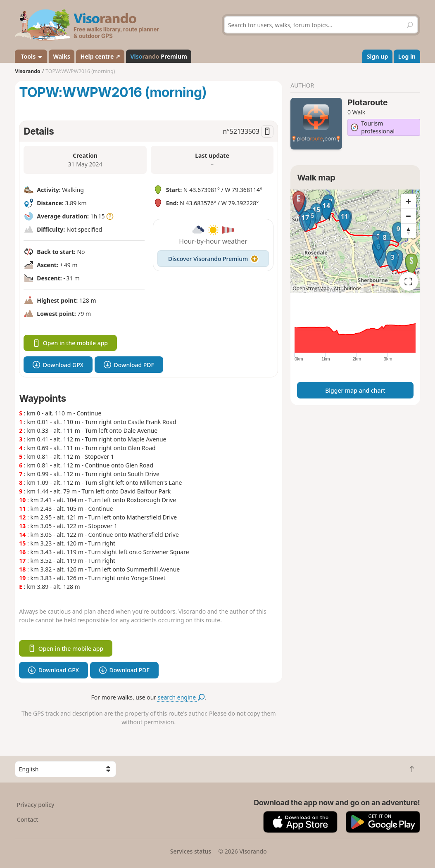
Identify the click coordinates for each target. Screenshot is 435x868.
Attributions (348, 288)
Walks (62, 56)
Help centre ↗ (100, 56)
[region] (355, 241)
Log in (407, 56)
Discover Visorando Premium (213, 259)
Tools (31, 56)
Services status (191, 851)
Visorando (27, 71)
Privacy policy (36, 805)
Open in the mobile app (70, 343)
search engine (181, 697)
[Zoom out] (409, 216)
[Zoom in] (409, 201)
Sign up (377, 56)
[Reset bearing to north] (409, 231)
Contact (28, 819)
